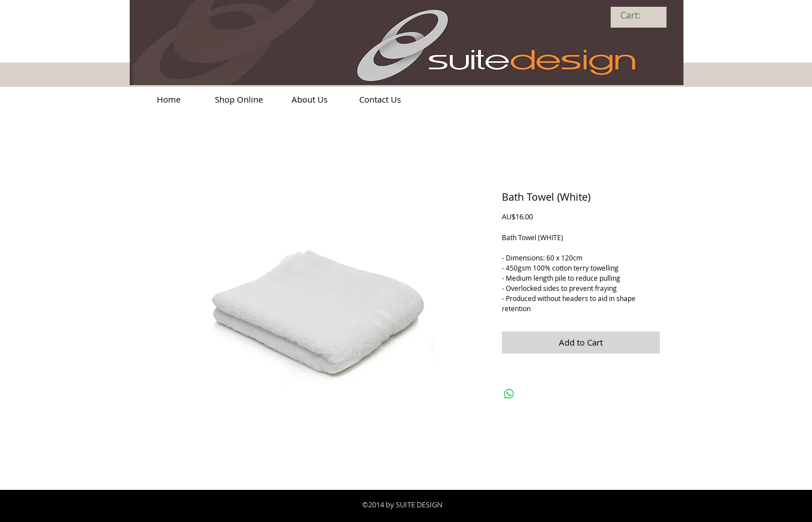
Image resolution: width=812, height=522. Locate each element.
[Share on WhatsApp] (509, 394)
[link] (638, 16)
